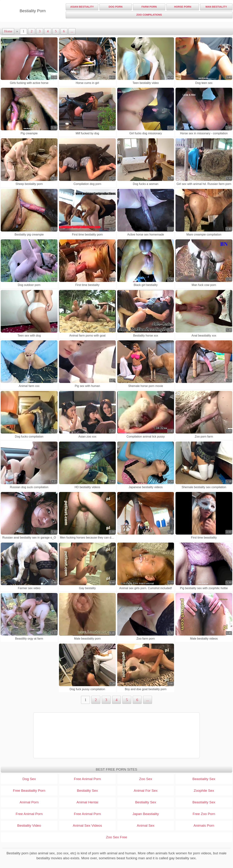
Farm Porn (149, 7)
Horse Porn (183, 7)
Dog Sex (29, 779)
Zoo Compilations (149, 15)
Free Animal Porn (87, 779)
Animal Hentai (87, 802)
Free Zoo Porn (204, 814)
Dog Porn (116, 7)
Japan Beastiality (146, 814)
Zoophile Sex (204, 791)
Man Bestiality (216, 7)
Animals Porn (204, 826)
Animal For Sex (146, 791)
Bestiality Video (29, 826)
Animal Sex (146, 826)
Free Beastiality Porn (29, 791)
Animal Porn (29, 802)
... (72, 31)
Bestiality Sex (87, 791)
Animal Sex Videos (87, 826)
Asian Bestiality (82, 7)
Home (8, 31)
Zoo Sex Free (116, 837)
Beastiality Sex (204, 779)
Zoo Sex (146, 779)
